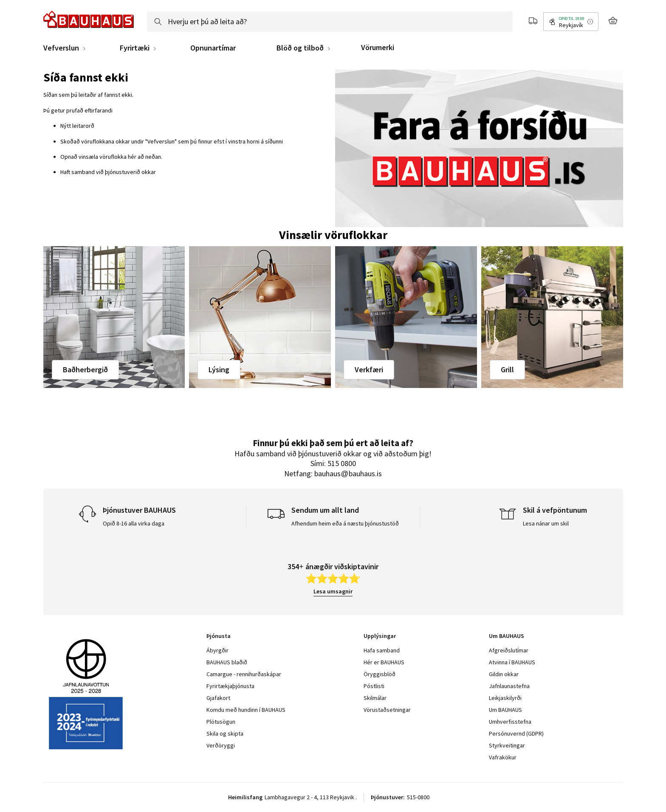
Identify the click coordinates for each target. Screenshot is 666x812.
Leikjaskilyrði (505, 698)
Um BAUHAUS (505, 710)
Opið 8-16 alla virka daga (134, 523)
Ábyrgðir (217, 650)
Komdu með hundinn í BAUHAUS (246, 710)
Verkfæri (369, 369)
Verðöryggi (221, 745)
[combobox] (330, 22)
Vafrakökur (503, 757)
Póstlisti (374, 686)
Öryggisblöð (380, 674)
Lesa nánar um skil (546, 523)
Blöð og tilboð (300, 48)
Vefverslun (61, 48)
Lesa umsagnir (333, 591)
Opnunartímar (213, 48)
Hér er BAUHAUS (384, 662)
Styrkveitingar (507, 745)
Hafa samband (382, 650)
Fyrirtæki (135, 48)
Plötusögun (221, 722)
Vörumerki (378, 47)
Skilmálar (375, 698)
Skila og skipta (225, 733)
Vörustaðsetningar (387, 710)
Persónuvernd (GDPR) (516, 733)
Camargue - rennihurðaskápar (244, 674)
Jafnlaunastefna (509, 686)
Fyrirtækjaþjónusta (230, 686)
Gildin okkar (504, 674)
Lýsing (219, 369)
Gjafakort (218, 698)
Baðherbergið (85, 369)
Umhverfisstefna (510, 722)
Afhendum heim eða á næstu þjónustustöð (345, 523)
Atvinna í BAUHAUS (512, 662)
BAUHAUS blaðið (227, 662)
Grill (507, 369)
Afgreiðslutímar (509, 650)
